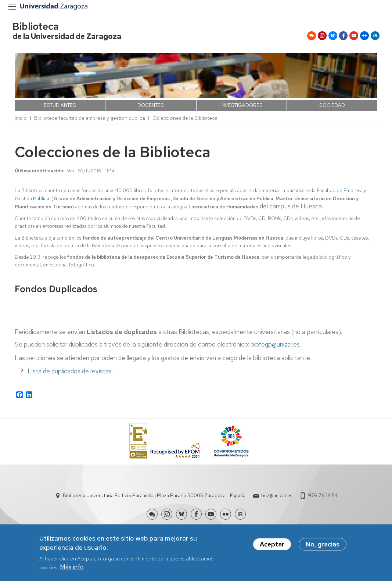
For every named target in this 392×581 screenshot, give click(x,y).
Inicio (21, 120)
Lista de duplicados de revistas (70, 373)
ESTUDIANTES (60, 107)
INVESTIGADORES (242, 107)
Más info (72, 568)
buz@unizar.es (277, 498)
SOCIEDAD (332, 107)
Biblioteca (38, 28)
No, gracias (323, 545)
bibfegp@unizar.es (275, 347)
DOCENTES (151, 107)
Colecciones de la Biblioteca (185, 120)
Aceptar (272, 545)
